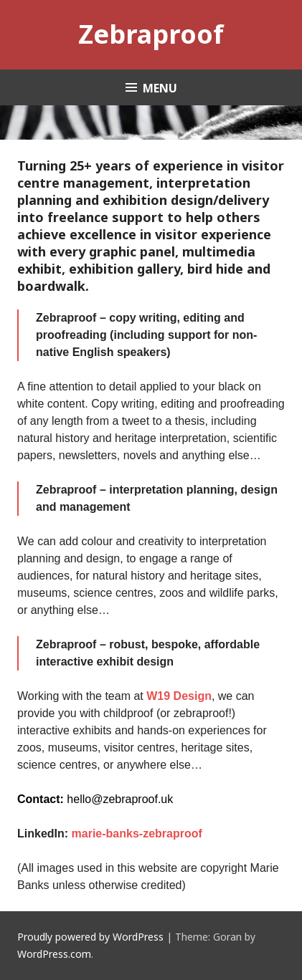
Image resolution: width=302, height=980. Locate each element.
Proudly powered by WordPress (90, 937)
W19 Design (179, 696)
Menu (160, 88)
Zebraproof (151, 34)
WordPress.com (54, 954)
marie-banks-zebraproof (137, 834)
